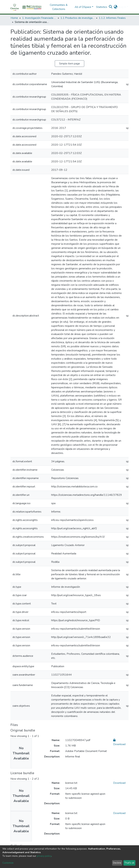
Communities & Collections (59, 7)
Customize (8, 863)
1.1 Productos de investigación (78, 18)
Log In (122, 7)
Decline (117, 863)
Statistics (102, 7)
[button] (116, 7)
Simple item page (69, 64)
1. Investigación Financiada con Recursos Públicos (39, 18)
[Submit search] (111, 7)
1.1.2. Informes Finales (112, 18)
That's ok (129, 863)
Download (119, 783)
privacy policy (44, 856)
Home (14, 18)
